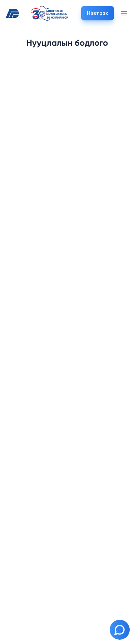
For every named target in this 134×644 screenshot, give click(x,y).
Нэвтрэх (98, 13)
